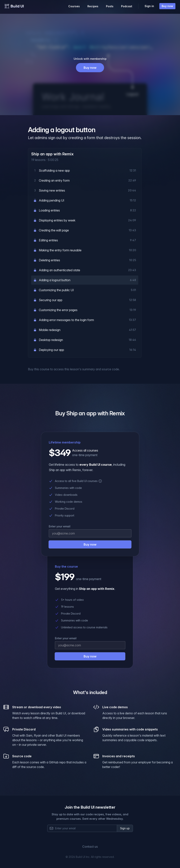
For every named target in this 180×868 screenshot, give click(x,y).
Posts (110, 6)
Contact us (90, 847)
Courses (74, 6)
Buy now (167, 6)
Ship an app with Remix (52, 154)
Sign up (125, 828)
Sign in (149, 6)
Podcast (127, 6)
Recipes (93, 6)
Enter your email (66, 638)
